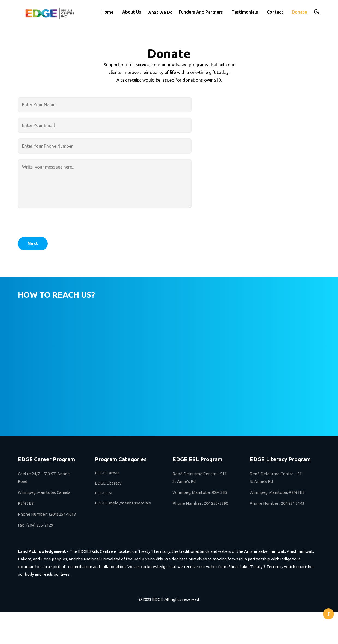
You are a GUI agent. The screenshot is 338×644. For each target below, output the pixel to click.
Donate (299, 12)
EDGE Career (107, 473)
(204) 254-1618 (62, 514)
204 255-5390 (216, 503)
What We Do (160, 12)
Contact (275, 12)
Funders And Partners (201, 12)
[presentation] (59, 226)
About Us (132, 12)
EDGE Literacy (108, 483)
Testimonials (245, 12)
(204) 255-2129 (40, 525)
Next (33, 243)
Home (107, 12)
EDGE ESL (104, 493)
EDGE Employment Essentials (123, 503)
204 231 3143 (293, 503)
